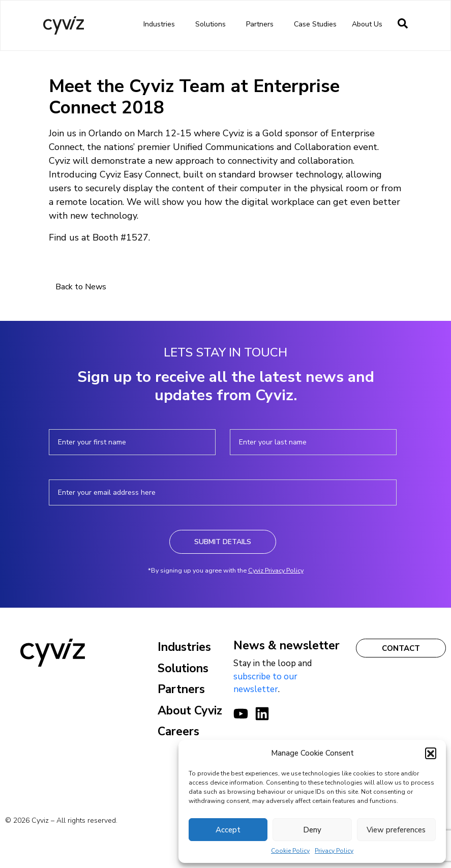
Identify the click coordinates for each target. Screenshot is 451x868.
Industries (162, 24)
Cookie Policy (290, 851)
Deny (312, 830)
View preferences (396, 830)
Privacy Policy (334, 851)
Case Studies (315, 24)
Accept (228, 830)
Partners (262, 24)
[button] (431, 753)
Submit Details (223, 542)
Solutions (213, 24)
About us (370, 24)
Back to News (81, 287)
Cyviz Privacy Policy (276, 570)
